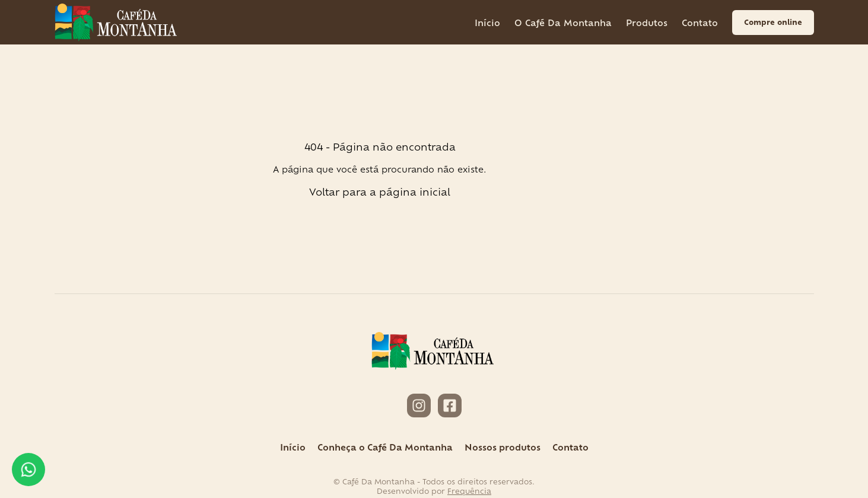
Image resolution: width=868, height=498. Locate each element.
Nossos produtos (503, 447)
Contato (700, 22)
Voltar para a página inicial (380, 191)
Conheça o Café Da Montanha (385, 447)
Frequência (469, 491)
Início (487, 22)
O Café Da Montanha (563, 22)
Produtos (647, 22)
